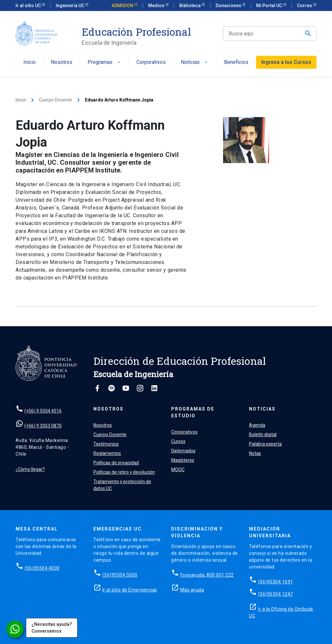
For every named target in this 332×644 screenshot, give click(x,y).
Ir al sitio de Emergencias (130, 590)
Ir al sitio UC (29, 6)
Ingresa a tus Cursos (286, 62)
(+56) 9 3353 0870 (43, 426)
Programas (105, 62)
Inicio (30, 62)
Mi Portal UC (270, 6)
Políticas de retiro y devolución (124, 472)
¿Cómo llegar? (30, 469)
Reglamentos (107, 453)
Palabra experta (265, 444)
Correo (305, 6)
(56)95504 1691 (276, 582)
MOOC (178, 470)
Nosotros (62, 62)
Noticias (195, 62)
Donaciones (229, 6)
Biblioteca (190, 6)
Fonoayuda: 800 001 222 (207, 575)
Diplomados (183, 451)
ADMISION (123, 6)
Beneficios (236, 62)
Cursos (178, 441)
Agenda (257, 425)
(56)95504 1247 (276, 594)
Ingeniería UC (71, 6)
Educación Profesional (136, 32)
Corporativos (151, 62)
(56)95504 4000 (42, 568)
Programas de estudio (193, 412)
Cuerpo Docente (55, 100)
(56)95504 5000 (120, 575)
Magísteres (183, 460)
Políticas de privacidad (116, 463)
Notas (255, 453)
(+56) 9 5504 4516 (43, 411)
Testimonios (106, 444)
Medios (157, 6)
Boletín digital (263, 435)
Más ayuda (192, 590)
